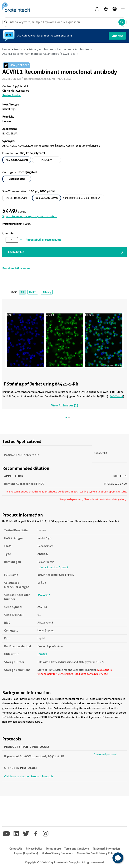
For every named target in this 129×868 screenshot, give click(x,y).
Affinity (47, 292)
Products (19, 49)
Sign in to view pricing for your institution (30, 216)
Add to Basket (16, 252)
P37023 (42, 654)
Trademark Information (106, 849)
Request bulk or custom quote (43, 240)
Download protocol (105, 754)
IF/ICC (33, 292)
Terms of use (53, 849)
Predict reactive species (54, 567)
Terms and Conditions (77, 849)
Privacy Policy (34, 849)
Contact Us (16, 849)
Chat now (117, 36)
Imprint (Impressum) (26, 853)
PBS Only (47, 160)
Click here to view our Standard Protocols (29, 776)
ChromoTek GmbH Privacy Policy (96, 853)
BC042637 (44, 595)
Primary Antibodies (41, 49)
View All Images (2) (64, 405)
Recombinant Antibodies (73, 49)
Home (6, 49)
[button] (118, 858)
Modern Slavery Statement (57, 853)
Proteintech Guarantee (16, 268)
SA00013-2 (116, 396)
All (22, 292)
